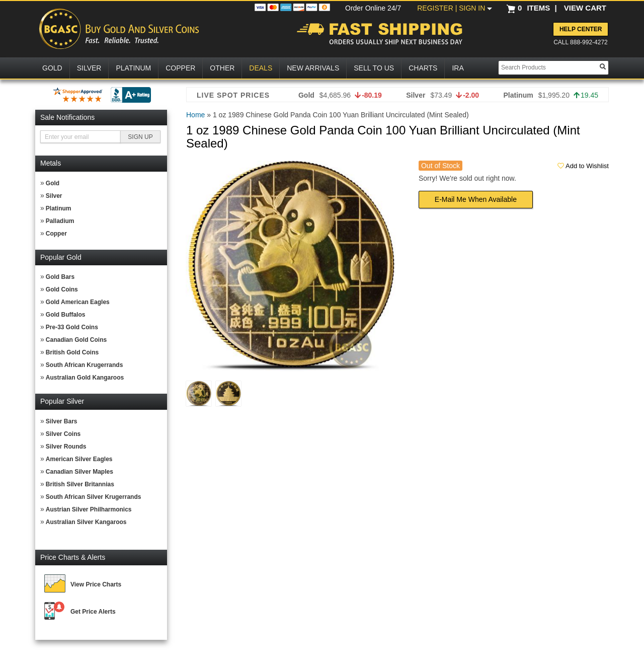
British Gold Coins (72, 352)
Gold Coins (62, 289)
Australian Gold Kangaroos (85, 378)
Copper (56, 234)
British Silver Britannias (80, 484)
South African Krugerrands (85, 365)
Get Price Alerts (93, 612)
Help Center (581, 29)
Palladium (60, 221)
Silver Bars (62, 421)
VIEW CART (585, 8)
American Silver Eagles (79, 459)
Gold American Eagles (78, 302)
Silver (54, 196)
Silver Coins (63, 434)
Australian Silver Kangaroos (86, 522)
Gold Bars (60, 277)
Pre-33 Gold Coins (72, 327)
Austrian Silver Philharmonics (89, 509)
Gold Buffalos (66, 315)
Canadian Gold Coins (76, 340)
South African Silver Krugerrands (94, 497)
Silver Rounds (66, 447)
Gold (53, 183)
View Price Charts (96, 584)
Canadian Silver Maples (79, 472)
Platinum (59, 208)
